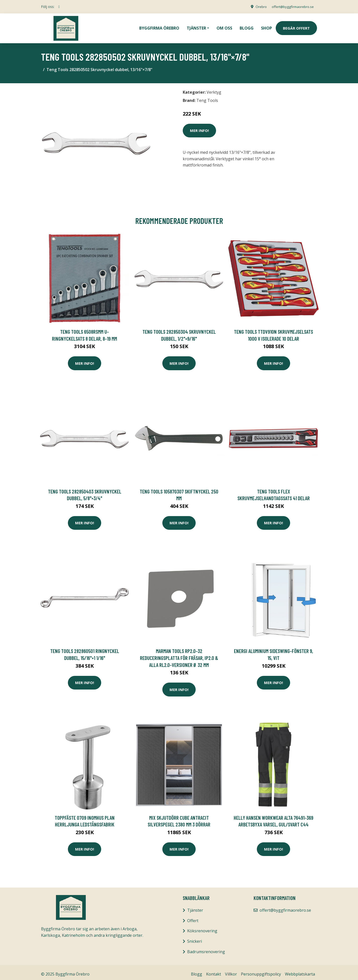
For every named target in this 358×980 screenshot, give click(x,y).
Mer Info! (199, 127)
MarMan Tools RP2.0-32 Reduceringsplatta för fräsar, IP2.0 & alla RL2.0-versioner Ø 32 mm (179, 654)
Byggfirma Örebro (159, 26)
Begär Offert (296, 26)
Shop (267, 26)
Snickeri (195, 938)
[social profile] (59, 7)
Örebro (258, 7)
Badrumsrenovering (206, 948)
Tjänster (195, 907)
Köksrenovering (202, 927)
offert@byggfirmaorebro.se (291, 7)
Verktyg (214, 89)
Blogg (247, 26)
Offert (193, 917)
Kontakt (214, 971)
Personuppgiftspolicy (261, 971)
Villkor (231, 971)
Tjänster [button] (196, 26)
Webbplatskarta (300, 971)
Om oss (224, 26)
